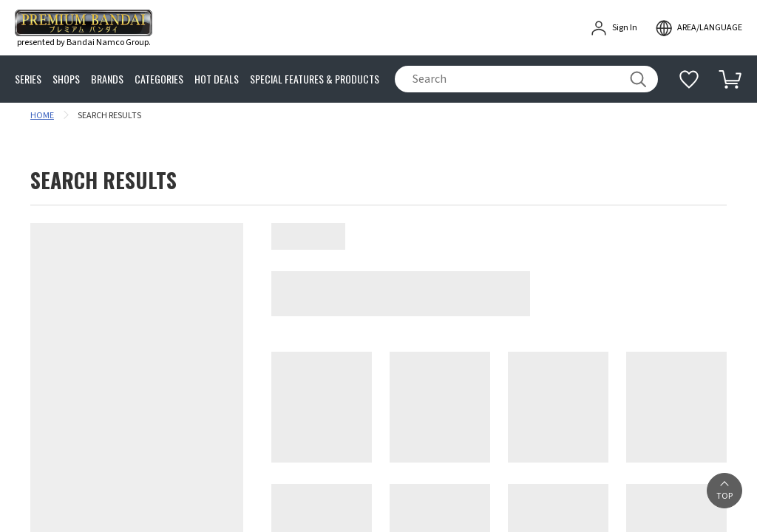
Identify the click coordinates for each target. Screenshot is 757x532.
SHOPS (66, 79)
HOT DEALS (217, 79)
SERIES (28, 79)
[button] (724, 491)
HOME (42, 116)
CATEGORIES (159, 79)
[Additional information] (689, 79)
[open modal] (699, 28)
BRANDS (107, 79)
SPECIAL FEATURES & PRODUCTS (315, 79)
